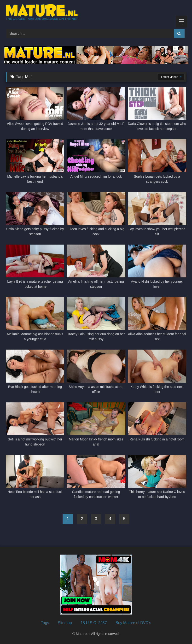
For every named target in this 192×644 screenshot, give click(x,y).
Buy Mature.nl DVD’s (133, 623)
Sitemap (65, 623)
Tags (45, 623)
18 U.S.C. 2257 (94, 623)
